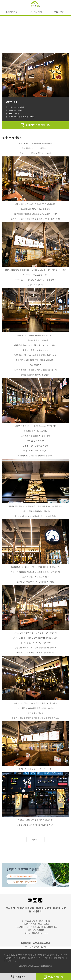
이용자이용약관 (43, 908)
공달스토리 (59, 12)
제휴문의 (37, 911)
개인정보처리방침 (25, 908)
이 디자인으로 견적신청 (35, 125)
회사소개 (10, 908)
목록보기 (36, 840)
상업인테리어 (35, 12)
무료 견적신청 (53, 977)
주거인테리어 (12, 12)
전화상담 (18, 977)
